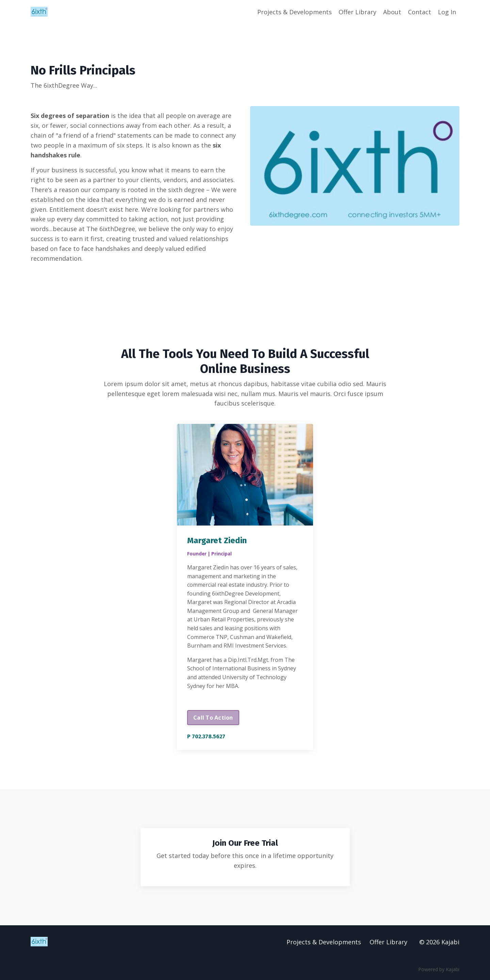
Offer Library (357, 12)
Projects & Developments (295, 12)
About (392, 12)
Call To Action (213, 718)
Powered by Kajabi (439, 969)
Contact (420, 12)
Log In (447, 12)
